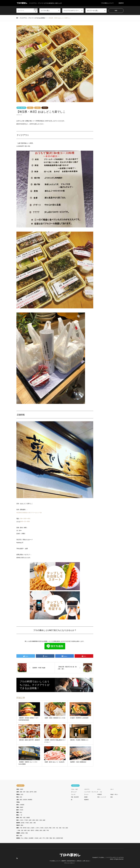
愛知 (17, 815)
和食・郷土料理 (21, 108)
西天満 (25, 800)
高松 (21, 836)
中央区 (27, 823)
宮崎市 (22, 807)
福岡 (17, 828)
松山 (21, 812)
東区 (35, 823)
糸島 (41, 830)
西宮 (35, 792)
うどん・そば (74, 789)
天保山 (18, 802)
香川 (17, 836)
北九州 (46, 828)
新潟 (17, 818)
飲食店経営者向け (71, 861)
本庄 (37, 108)
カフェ (99, 789)
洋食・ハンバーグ (102, 797)
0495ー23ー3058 (25, 522)
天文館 (36, 838)
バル (101, 792)
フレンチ (73, 794)
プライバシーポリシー (69, 863)
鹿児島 (18, 838)
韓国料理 (86, 800)
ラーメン (86, 794)
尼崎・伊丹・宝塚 (24, 792)
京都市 (22, 789)
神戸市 (31, 792)
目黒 (41, 820)
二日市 (37, 828)
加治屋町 (31, 838)
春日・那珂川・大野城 (33, 830)
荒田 (47, 838)
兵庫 (17, 792)
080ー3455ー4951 (25, 519)
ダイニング (74, 792)
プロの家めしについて (107, 3)
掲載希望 (121, 3)
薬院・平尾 (46, 830)
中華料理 (99, 794)
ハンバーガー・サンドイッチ (91, 792)
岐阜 (17, 810)
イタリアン (87, 789)
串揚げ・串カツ (114, 794)
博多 (50, 828)
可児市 (22, 810)
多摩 (30, 820)
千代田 (26, 820)
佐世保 (23, 833)
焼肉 (112, 797)
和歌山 (18, 794)
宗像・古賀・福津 (22, 830)
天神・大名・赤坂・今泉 (59, 828)
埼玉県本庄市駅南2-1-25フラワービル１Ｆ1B (29, 513)
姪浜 (67, 828)
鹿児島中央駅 (60, 838)
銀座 (44, 820)
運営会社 (79, 861)
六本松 (42, 828)
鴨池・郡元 (52, 838)
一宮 (21, 815)
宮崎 (17, 807)
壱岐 (27, 833)
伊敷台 (26, 838)
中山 (22, 838)
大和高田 (22, 805)
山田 (40, 838)
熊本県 (18, 823)
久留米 (32, 828)
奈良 (17, 805)
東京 (17, 820)
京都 (17, 789)
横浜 (22, 825)
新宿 (34, 820)
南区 (31, 823)
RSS (17, 858)
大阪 (17, 800)
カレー (112, 789)
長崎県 (18, 833)
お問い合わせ (86, 861)
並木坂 (23, 823)
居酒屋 (86, 797)
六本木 (22, 820)
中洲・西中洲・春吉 (25, 828)
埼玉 (30, 108)
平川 (44, 838)
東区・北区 (23, 818)
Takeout (45, 108)
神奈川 (18, 825)
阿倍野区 (30, 800)
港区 (21, 800)
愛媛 (17, 812)
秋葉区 (28, 818)
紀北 (22, 794)
